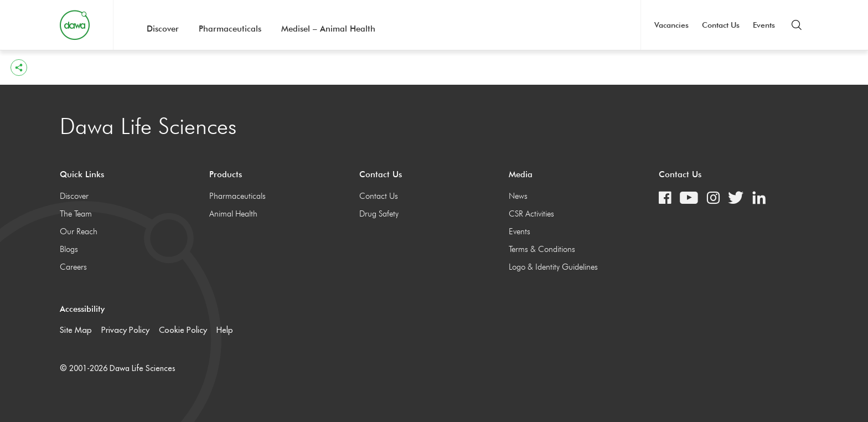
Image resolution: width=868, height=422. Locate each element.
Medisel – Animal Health (328, 29)
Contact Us (721, 25)
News (518, 196)
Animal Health (233, 214)
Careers (73, 267)
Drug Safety (379, 214)
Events (764, 25)
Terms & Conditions (542, 249)
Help (225, 330)
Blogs (69, 249)
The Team (76, 214)
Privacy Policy (125, 330)
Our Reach (79, 231)
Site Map (76, 330)
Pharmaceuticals (230, 29)
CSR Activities (531, 214)
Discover (163, 29)
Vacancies (671, 25)
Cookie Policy (183, 330)
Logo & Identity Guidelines (553, 267)
